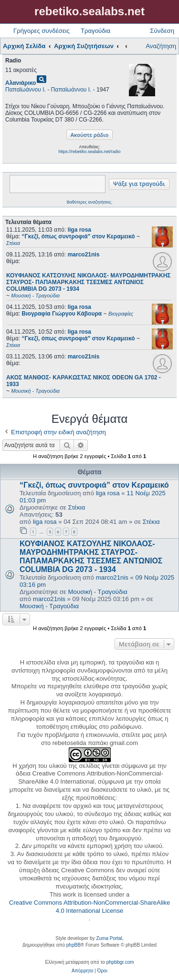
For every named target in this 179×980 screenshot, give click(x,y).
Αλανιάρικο (21, 83)
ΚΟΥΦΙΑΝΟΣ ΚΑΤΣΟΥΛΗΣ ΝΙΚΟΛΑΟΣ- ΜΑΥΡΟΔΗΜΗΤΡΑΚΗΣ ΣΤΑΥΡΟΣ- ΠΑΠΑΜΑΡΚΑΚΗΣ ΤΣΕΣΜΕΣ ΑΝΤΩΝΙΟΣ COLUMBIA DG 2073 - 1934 (91, 556)
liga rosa (79, 230)
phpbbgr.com (120, 962)
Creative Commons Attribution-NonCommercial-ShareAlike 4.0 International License (89, 907)
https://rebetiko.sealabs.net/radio (89, 152)
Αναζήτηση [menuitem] (161, 46)
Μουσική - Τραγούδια (98, 592)
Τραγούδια (95, 31)
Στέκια (77, 507)
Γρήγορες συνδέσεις (42, 31)
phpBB (74, 945)
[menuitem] (82, 971)
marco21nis (84, 255)
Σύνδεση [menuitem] (162, 31)
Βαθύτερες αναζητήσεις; (89, 202)
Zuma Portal (109, 938)
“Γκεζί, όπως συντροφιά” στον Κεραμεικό (94, 485)
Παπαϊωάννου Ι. (26, 90)
